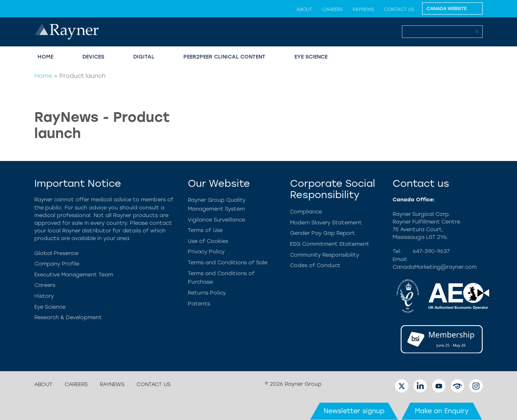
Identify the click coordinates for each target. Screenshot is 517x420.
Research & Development (68, 317)
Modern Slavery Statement (326, 223)
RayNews (363, 9)
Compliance (306, 212)
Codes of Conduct (315, 265)
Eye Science (311, 57)
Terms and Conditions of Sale (228, 262)
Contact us (399, 9)
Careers (332, 9)
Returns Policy (207, 293)
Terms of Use (205, 230)
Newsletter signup (354, 411)
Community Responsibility (325, 255)
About (304, 9)
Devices (93, 57)
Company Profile (57, 264)
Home (45, 57)
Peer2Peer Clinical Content (224, 57)
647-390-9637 (431, 251)
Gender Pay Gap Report (323, 233)
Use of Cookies (208, 241)
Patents (199, 304)
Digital (144, 57)
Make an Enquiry (442, 411)
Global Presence (56, 253)
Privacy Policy (206, 252)
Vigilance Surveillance (216, 220)
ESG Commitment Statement (330, 244)
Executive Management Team (74, 275)
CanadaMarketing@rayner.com (435, 267)
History (44, 296)
